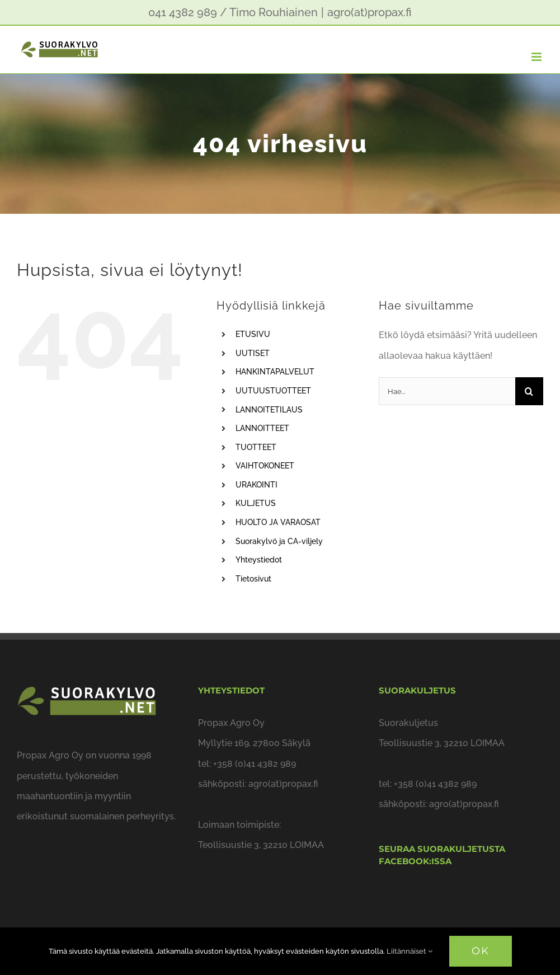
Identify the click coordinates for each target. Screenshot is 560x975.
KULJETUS (256, 503)
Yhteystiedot (259, 560)
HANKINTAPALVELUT (275, 372)
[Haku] (529, 391)
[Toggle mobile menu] (537, 57)
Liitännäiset (410, 951)
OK (481, 951)
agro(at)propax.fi (370, 12)
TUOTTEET (256, 447)
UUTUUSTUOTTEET (273, 391)
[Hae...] (447, 391)
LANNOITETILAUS (269, 410)
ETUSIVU (253, 334)
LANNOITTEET (262, 428)
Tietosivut (253, 579)
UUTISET (253, 353)
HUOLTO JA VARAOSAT (278, 522)
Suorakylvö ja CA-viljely (279, 541)
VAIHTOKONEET (265, 466)
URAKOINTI (257, 485)
